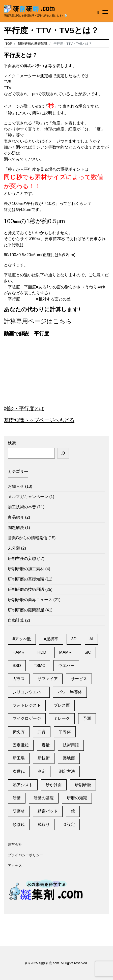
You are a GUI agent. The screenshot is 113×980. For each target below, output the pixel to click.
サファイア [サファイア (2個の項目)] (48, 679)
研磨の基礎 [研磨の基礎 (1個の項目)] (44, 798)
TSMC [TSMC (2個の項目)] (39, 666)
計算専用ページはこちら (38, 321)
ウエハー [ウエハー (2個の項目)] (66, 666)
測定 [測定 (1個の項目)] (42, 771)
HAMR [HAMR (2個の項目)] (19, 652)
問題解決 (16, 528)
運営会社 (15, 845)
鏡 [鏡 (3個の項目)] (73, 811)
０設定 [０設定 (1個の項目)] (69, 825)
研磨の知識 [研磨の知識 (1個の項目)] (77, 798)
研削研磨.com (49, 963)
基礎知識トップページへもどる (39, 420)
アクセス (15, 866)
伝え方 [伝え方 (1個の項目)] (19, 732)
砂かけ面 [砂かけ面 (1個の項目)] (54, 785)
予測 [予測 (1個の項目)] (87, 718)
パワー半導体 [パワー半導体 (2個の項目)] (70, 692)
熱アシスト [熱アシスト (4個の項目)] (23, 785)
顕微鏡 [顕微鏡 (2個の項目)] (19, 825)
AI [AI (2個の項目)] (91, 639)
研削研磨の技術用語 (26, 589)
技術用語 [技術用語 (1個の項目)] (71, 745)
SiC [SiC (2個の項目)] (88, 652)
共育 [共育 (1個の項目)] (42, 732)
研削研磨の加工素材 (26, 569)
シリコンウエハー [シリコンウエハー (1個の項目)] (29, 692)
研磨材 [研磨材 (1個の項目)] (19, 811)
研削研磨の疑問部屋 (26, 610)
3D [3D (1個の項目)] (74, 639)
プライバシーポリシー (25, 855)
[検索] (63, 453)
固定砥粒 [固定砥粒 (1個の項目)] (21, 745)
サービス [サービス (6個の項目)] (79, 679)
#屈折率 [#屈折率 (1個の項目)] (51, 639)
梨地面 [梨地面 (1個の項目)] (69, 758)
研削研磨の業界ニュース (30, 600)
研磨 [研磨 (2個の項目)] (17, 798)
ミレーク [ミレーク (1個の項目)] (62, 718)
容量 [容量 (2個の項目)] (46, 745)
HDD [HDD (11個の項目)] (42, 652)
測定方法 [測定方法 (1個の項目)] (67, 771)
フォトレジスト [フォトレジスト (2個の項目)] (27, 705)
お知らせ (16, 486)
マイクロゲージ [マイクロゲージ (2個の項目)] (27, 718)
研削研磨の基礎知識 (26, 579)
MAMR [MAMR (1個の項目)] (65, 652)
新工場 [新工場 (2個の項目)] (19, 758)
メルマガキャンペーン (28, 497)
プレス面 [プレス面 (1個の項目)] (62, 705)
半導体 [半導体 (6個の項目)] (65, 732)
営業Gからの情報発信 (27, 538)
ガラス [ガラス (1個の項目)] (19, 679)
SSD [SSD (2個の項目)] (17, 666)
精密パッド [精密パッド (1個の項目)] (48, 811)
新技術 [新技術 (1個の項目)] (44, 758)
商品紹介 (16, 517)
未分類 (14, 548)
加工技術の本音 (22, 507)
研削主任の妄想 (22, 559)
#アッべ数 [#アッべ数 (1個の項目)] (22, 639)
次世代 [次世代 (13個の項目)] (19, 771)
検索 (12, 443)
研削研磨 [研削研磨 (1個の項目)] (83, 785)
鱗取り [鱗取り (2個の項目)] (44, 825)
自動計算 (16, 620)
